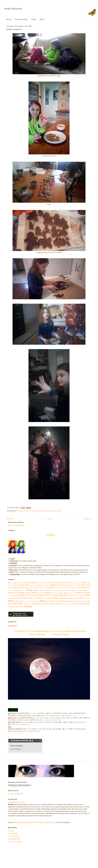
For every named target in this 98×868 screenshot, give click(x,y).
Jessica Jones (32, 585)
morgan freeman (73, 598)
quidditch (26, 604)
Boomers (44, 583)
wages (74, 604)
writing (28, 606)
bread (15, 593)
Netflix (83, 585)
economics (40, 593)
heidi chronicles (13, 9)
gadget (16, 595)
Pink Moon (12, 626)
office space (25, 601)
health (41, 595)
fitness (84, 593)
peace (43, 601)
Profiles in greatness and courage (39, 588)
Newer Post (10, 519)
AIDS (10, 583)
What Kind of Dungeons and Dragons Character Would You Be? (34, 822)
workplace (21, 607)
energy (66, 593)
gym (37, 595)
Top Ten (23, 590)
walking (79, 604)
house (71, 595)
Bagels (28, 583)
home (45, 511)
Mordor (76, 585)
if (78, 595)
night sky (18, 601)
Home (49, 519)
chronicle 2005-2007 (17, 794)
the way (65, 604)
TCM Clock (14, 834)
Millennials (70, 585)
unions (70, 604)
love (39, 598)
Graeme (20, 585)
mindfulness (55, 598)
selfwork (46, 604)
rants (34, 604)
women (11, 607)
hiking (55, 595)
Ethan (84, 583)
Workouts (66, 590)
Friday (88, 583)
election (54, 593)
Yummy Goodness (21, 19)
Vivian (54, 511)
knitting (87, 595)
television (58, 604)
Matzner (54, 585)
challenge (21, 593)
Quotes (52, 587)
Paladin (10, 588)
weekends (86, 604)
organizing (32, 601)
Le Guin (44, 585)
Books (42, 19)
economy (47, 593)
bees (89, 590)
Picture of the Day (19, 587)
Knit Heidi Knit (15, 839)
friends (34, 511)
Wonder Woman (45, 590)
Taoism (87, 587)
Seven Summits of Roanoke (63, 588)
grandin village (30, 595)
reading (49, 511)
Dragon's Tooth (77, 583)
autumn (85, 590)
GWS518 (10, 585)
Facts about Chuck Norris (16, 525)
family (79, 593)
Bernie (39, 583)
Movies (9, 19)
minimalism (63, 598)
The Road (11, 590)
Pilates (27, 588)
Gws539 (26, 585)
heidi (46, 595)
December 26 (27, 511)
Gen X (15, 585)
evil (75, 593)
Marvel (49, 585)
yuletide (59, 511)
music (11, 601)
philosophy (62, 601)
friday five (11, 595)
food (88, 593)
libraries (25, 598)
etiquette (71, 593)
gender (21, 595)
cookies (28, 593)
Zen (75, 590)
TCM (12, 831)
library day (32, 598)
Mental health (62, 585)
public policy (18, 604)
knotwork (11, 598)
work (16, 607)
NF (79, 585)
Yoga (72, 590)
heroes (51, 595)
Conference (69, 583)
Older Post (88, 519)
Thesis (17, 590)
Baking (34, 583)
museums (87, 598)
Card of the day (52, 583)
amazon (79, 590)
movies (81, 598)
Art (25, 583)
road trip (40, 604)
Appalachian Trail (18, 583)
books (10, 593)
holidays (61, 595)
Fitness (34, 19)
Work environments (57, 590)
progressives (76, 601)
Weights (36, 590)
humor (75, 595)
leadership (18, 598)
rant (30, 604)
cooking (34, 593)
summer (52, 604)
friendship (40, 511)
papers (37, 601)
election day (60, 593)
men (49, 598)
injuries (81, 595)
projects (83, 601)
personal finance (52, 601)
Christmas (20, 511)
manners (44, 598)
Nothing (88, 585)
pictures (69, 601)
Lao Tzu (39, 585)
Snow (73, 587)
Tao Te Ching (80, 587)
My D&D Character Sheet (16, 802)
